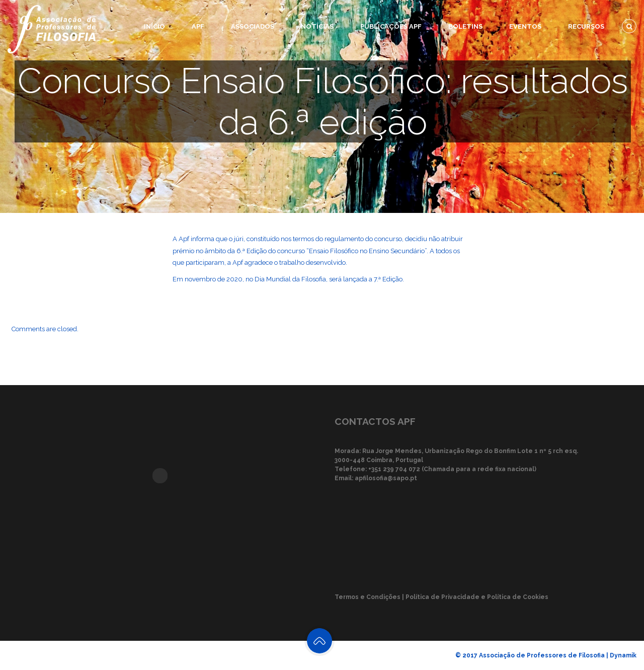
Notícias (317, 26)
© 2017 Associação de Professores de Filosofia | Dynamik (546, 655)
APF (198, 26)
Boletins (465, 26)
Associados (253, 26)
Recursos (586, 26)
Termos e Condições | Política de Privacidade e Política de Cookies (441, 597)
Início (154, 26)
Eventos (525, 26)
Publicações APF (391, 26)
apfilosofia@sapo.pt (386, 478)
